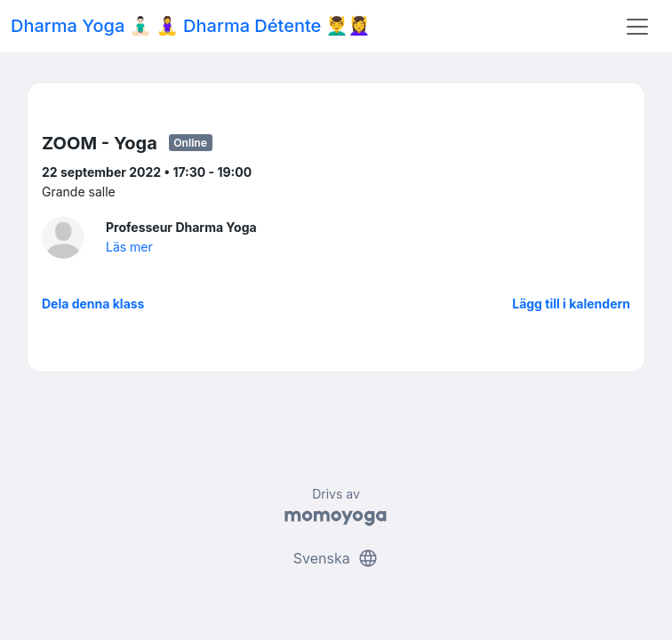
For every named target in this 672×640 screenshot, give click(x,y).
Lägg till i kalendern (571, 304)
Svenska (336, 558)
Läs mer (129, 247)
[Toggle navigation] (637, 27)
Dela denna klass (93, 304)
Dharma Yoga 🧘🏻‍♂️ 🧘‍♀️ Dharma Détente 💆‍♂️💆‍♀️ (190, 26)
